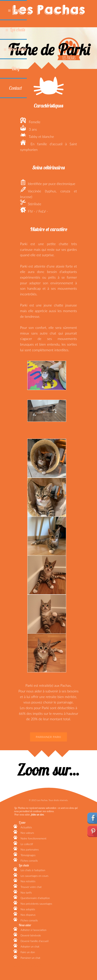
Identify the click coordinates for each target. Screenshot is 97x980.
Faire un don (28, 952)
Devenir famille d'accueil (35, 941)
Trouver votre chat (31, 887)
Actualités (26, 827)
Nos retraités (28, 881)
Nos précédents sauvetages (36, 904)
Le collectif (27, 844)
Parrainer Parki (49, 737)
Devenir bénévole (31, 935)
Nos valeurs (27, 833)
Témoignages (28, 855)
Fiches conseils (29, 861)
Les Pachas (49, 10)
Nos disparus (28, 915)
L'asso (17, 10)
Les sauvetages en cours (34, 876)
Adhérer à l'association (33, 930)
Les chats (17, 30)
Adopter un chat (30, 946)
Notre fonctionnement (33, 838)
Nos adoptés (28, 909)
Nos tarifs (26, 892)
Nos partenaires (30, 849)
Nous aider (17, 49)
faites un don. (38, 814)
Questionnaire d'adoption (35, 898)
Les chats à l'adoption (33, 870)
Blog (15, 69)
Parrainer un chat (30, 958)
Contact (15, 88)
